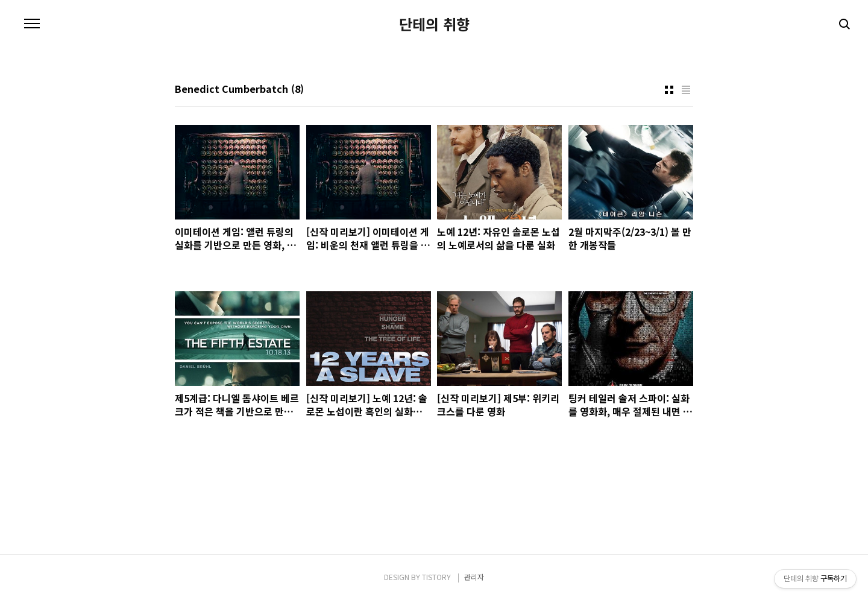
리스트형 (686, 90)
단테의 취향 (434, 24)
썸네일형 (669, 90)
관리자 (474, 577)
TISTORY (436, 577)
